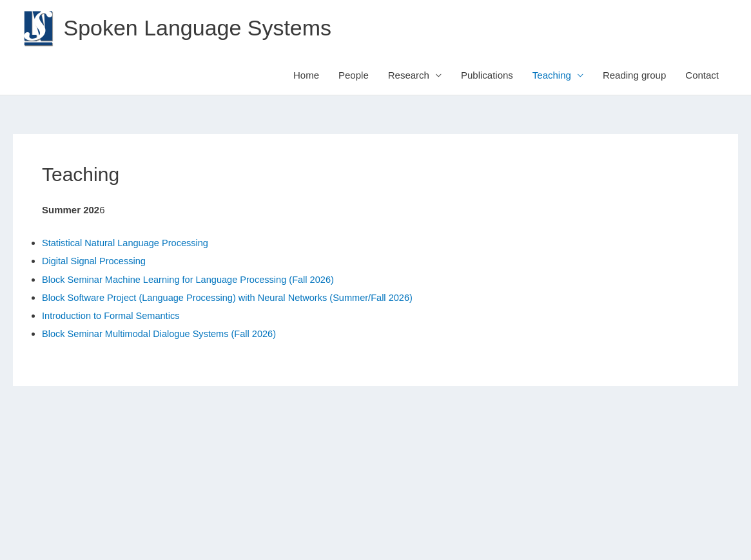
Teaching (552, 76)
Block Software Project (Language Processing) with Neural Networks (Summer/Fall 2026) (233, 297)
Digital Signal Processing (95, 261)
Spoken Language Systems (202, 28)
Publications (487, 76)
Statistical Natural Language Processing (128, 243)
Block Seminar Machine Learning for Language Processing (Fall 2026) (192, 279)
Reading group (634, 76)
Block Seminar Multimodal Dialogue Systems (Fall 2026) (162, 333)
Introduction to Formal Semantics (113, 315)
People (354, 76)
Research (409, 76)
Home (306, 76)
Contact (702, 76)
